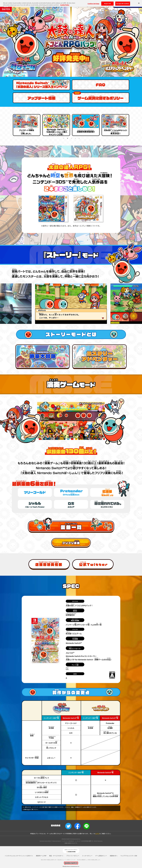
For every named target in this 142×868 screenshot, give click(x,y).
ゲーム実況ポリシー (101, 856)
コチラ (97, 834)
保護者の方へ (114, 856)
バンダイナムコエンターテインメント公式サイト (19, 856)
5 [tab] (79, 138)
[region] (71, 3)
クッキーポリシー (87, 856)
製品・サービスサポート (56, 856)
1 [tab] (64, 138)
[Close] (139, 3)
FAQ (28, 809)
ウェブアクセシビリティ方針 (129, 856)
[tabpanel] (27, 124)
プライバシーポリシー (73, 856)
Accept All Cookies (123, 3)
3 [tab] (72, 138)
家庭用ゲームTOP (41, 856)
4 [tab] (75, 138)
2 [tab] (68, 138)
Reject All (107, 3)
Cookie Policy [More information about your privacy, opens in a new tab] (65, 5)
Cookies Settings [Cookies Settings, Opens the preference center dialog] (93, 3)
